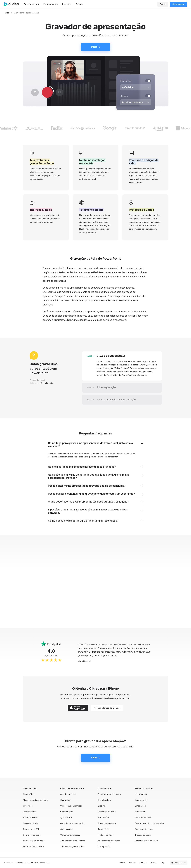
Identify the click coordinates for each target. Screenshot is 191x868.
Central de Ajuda (48, 383)
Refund (154, 863)
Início (6, 13)
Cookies (143, 863)
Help (163, 863)
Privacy (132, 863)
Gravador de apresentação (26, 13)
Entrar (163, 4)
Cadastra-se (178, 4)
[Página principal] (13, 4)
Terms (123, 863)
